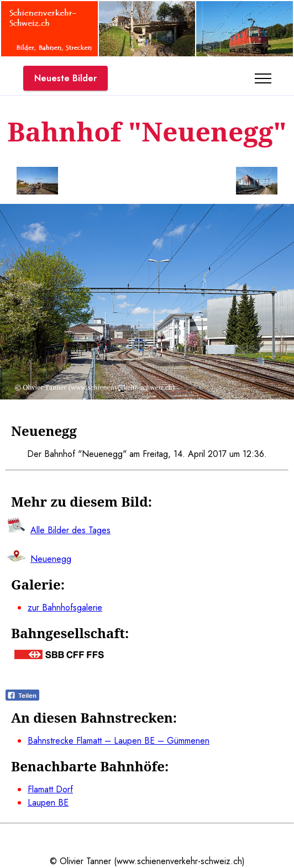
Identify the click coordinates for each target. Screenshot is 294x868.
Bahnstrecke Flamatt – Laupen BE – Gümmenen (119, 741)
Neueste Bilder (65, 78)
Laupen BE (48, 803)
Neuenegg (51, 559)
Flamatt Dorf (50, 789)
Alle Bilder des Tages (70, 530)
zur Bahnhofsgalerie (65, 607)
